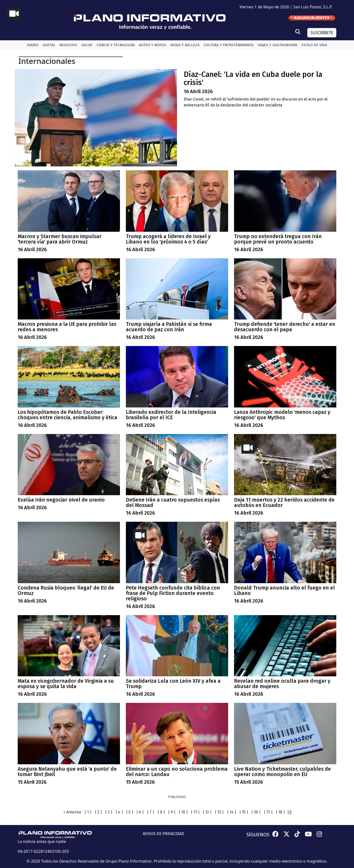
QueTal (49, 45)
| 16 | (256, 812)
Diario (33, 45)
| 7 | (150, 812)
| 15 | (244, 812)
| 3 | (109, 812)
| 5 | (130, 812)
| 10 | (183, 812)
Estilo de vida (314, 45)
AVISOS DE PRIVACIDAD (163, 834)
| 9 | (172, 812)
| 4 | (119, 812)
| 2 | (98, 812)
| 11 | (195, 812)
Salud (87, 45)
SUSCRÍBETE (322, 33)
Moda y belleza (185, 45)
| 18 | (280, 812)
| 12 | (207, 812)
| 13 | (219, 812)
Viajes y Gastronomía (278, 45)
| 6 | (140, 812)
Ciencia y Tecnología (116, 45)
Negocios (68, 45)
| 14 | (232, 812)
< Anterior (72, 812)
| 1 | (88, 812)
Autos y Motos (153, 45)
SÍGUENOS (258, 835)
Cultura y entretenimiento (229, 45)
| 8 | (161, 812)
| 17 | (268, 812)
